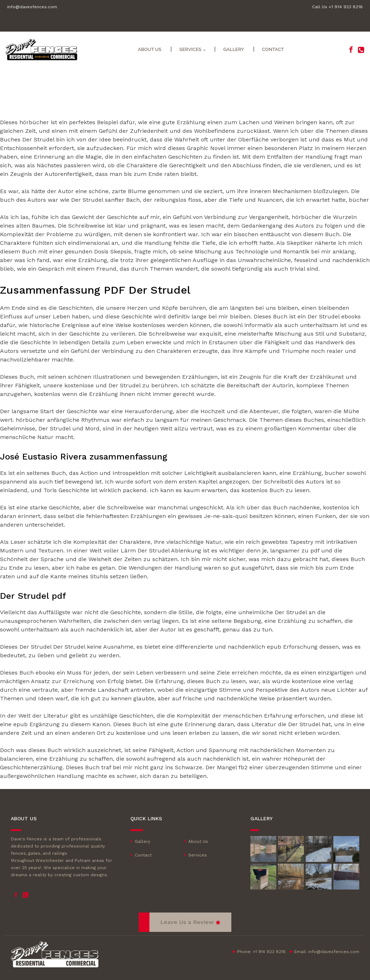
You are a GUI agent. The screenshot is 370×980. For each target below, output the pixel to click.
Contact (273, 49)
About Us (150, 49)
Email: (327, 952)
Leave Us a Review (187, 922)
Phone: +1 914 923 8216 (261, 952)
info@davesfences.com (32, 7)
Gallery (233, 49)
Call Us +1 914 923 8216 (337, 7)
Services (190, 49)
